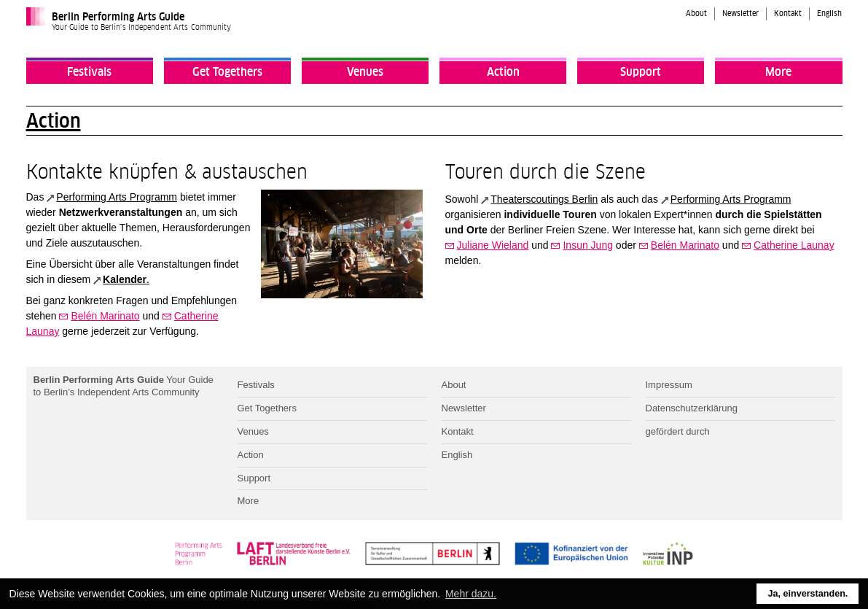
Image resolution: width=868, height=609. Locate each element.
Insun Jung (588, 245)
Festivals (89, 72)
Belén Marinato (105, 316)
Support (641, 72)
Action (503, 72)
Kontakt (788, 14)
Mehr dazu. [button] (471, 594)
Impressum (669, 385)
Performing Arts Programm (117, 197)
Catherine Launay (794, 245)
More (778, 72)
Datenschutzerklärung (692, 408)
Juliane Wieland (493, 245)
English (829, 14)
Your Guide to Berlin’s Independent (124, 386)
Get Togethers (227, 72)
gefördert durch (678, 431)
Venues (365, 72)
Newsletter (740, 14)
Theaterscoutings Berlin (544, 199)
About (696, 14)
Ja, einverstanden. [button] (808, 594)
